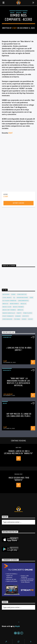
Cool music (7, 298)
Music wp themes (9, 310)
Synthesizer (7, 319)
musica (23, 304)
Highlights (7, 370)
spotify (25, 316)
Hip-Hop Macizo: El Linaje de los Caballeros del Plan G (19, 415)
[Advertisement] (18, 234)
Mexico (5, 304)
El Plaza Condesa (9, 301)
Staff (14, 28)
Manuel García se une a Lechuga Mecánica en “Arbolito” (18, 452)
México (20, 310)
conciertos (22, 294)
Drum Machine (22, 298)
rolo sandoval (8, 394)
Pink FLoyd (28, 313)
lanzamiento (23, 301)
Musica (19, 13)
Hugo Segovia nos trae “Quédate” (19, 479)
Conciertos (7, 337)
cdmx (13, 294)
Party (19, 313)
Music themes (18, 307)
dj (14, 298)
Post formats (8, 316)
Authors (6, 294)
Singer (18, 316)
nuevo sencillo (9, 313)
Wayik (17, 626)
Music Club (7, 307)
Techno (17, 319)
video (24, 319)
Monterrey (14, 304)
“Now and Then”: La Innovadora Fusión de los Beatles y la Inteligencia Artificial (18, 382)
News (25, 13)
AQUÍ (10, 133)
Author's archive (18, 203)
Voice (30, 319)
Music (12, 13)
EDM (31, 298)
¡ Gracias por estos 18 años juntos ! (19, 349)
